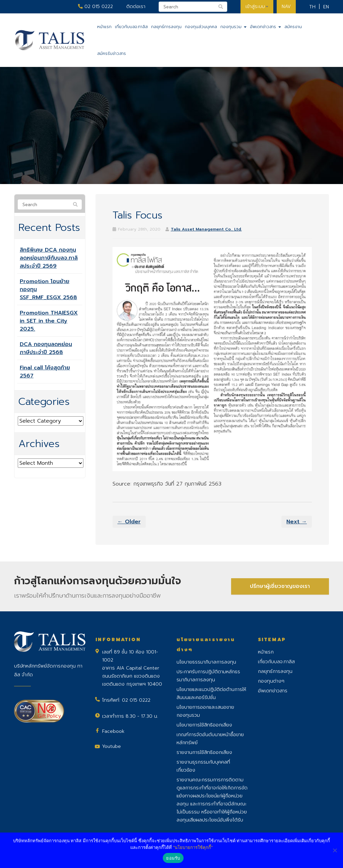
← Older (129, 522)
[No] (335, 850)
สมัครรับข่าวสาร (112, 54)
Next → (297, 522)
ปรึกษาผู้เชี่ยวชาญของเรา (280, 586)
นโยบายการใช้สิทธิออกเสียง (204, 725)
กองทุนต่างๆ (271, 681)
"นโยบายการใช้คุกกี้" (193, 847)
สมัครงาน (293, 27)
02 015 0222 (95, 7)
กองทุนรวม (233, 27)
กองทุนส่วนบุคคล (201, 27)
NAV (286, 7)
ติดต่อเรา (136, 7)
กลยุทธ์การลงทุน (166, 27)
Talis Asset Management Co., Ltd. (206, 229)
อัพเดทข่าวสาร (265, 27)
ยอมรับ (173, 858)
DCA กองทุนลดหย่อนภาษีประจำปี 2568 (46, 348)
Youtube (112, 746)
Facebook (113, 731)
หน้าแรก (104, 27)
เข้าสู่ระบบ (257, 7)
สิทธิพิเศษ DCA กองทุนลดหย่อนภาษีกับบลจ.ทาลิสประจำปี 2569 (49, 258)
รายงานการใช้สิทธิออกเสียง (204, 752)
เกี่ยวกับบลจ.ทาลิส (131, 27)
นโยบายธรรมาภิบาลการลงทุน (206, 662)
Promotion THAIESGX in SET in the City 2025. (49, 321)
